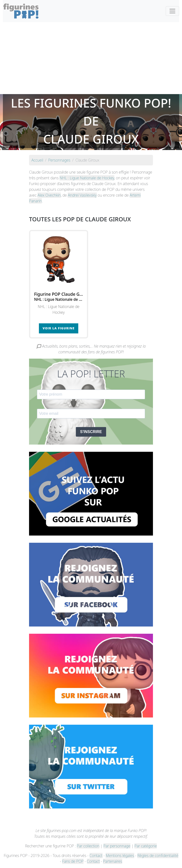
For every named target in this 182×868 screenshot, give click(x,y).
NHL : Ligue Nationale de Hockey (87, 178)
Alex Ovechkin (49, 195)
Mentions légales (120, 856)
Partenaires (112, 861)
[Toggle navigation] (172, 11)
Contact (96, 856)
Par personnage (117, 846)
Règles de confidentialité (158, 856)
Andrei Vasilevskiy (82, 195)
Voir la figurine (59, 328)
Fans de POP (73, 861)
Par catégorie (146, 846)
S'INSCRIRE (91, 432)
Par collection (88, 846)
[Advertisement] (91, 58)
